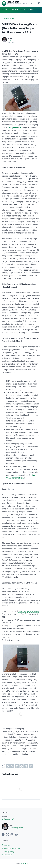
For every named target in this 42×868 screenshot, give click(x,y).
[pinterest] (26, 766)
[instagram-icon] (12, 835)
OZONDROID (13, 2)
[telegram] (22, 766)
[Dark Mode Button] (39, 3)
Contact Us (7, 855)
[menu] (4, 3)
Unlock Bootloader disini (28, 611)
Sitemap (6, 845)
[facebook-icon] (3, 835)
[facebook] (8, 766)
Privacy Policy (8, 852)
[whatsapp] (17, 766)
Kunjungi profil (8, 819)
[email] (31, 766)
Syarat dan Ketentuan (11, 848)
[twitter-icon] (8, 835)
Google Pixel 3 (15, 127)
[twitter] (12, 766)
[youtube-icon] (16, 835)
